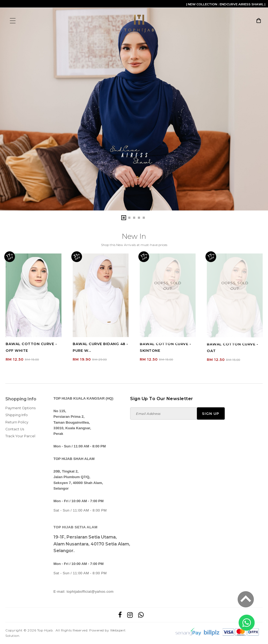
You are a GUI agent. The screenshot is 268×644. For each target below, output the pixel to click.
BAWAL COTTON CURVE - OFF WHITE (31, 347)
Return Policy (17, 422)
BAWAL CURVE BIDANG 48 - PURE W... (100, 347)
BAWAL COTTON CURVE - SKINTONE (165, 347)
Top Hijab (45, 631)
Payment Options (20, 408)
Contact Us (15, 429)
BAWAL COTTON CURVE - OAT (232, 347)
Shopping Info (21, 399)
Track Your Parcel (20, 436)
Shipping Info (17, 415)
